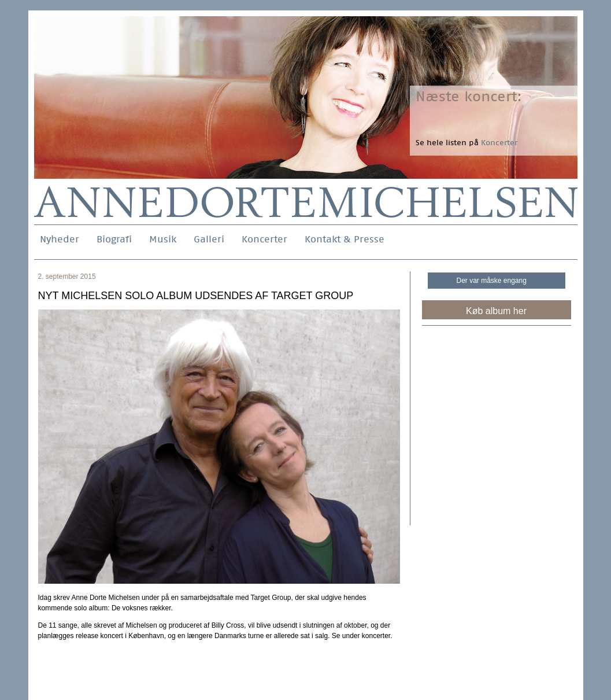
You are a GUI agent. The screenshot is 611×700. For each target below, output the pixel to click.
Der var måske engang (492, 281)
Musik (163, 239)
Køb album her (496, 311)
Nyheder (60, 239)
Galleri (209, 239)
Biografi (114, 239)
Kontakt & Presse (345, 239)
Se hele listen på (466, 143)
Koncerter (264, 239)
